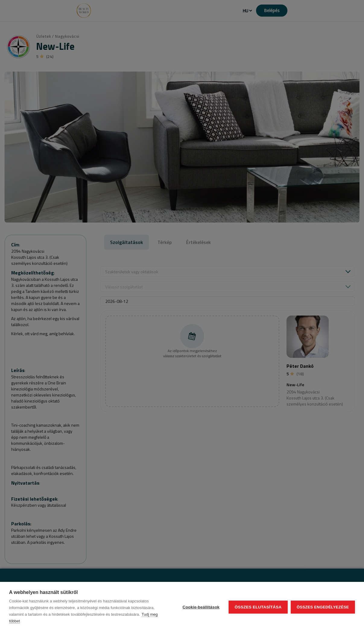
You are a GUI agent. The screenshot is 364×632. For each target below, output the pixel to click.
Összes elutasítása (258, 607)
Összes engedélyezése (323, 607)
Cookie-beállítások (201, 607)
